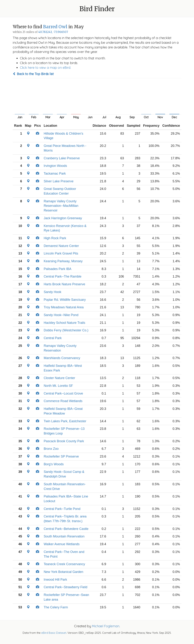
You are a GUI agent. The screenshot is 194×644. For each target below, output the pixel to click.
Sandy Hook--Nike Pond (61, 315)
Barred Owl (55, 27)
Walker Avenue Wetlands (62, 544)
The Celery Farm (56, 607)
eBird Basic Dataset (54, 633)
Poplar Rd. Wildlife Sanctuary (65, 300)
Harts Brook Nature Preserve (65, 284)
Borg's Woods (54, 464)
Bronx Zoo (51, 449)
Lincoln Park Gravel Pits (61, 253)
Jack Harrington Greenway (63, 218)
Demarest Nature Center (61, 246)
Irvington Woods (55, 166)
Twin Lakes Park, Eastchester (65, 421)
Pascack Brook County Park (64, 441)
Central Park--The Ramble (63, 276)
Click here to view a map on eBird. (45, 68)
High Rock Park (55, 238)
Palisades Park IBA (58, 269)
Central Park (53, 338)
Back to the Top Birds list (33, 74)
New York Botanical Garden (64, 572)
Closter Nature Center (59, 378)
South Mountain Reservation (64, 536)
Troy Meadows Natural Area (64, 307)
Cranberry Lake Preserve (62, 158)
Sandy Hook (53, 292)
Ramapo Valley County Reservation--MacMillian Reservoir (61, 206)
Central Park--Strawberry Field (66, 587)
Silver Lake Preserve (59, 181)
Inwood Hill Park (55, 580)
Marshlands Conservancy (62, 358)
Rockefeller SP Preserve (61, 456)
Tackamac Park (55, 174)
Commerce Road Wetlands (63, 401)
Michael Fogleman (106, 626)
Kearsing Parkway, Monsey (63, 261)
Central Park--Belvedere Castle (66, 529)
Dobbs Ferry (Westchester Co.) (66, 330)
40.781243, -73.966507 (53, 32)
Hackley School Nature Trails (65, 323)
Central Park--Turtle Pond (62, 509)
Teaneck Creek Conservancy (64, 564)
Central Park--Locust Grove (63, 393)
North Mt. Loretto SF (58, 386)
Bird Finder (97, 9)
